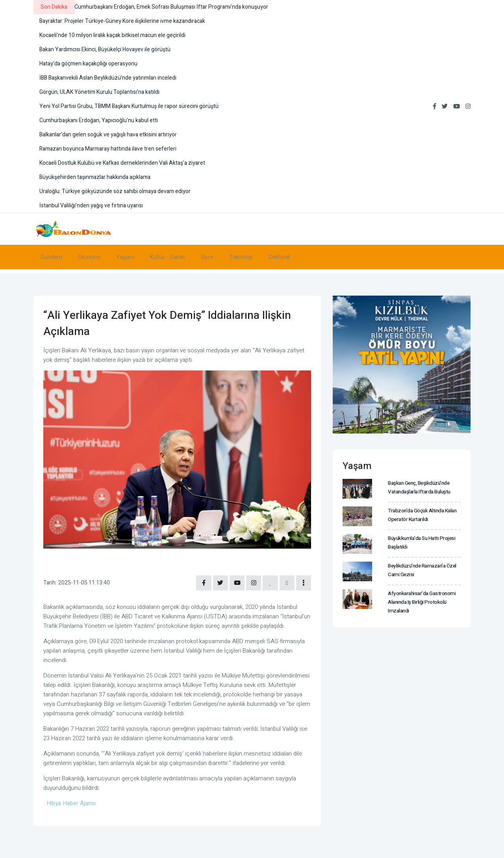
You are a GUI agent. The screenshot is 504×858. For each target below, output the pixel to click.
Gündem (51, 257)
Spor (207, 257)
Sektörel (279, 257)
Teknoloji (241, 257)
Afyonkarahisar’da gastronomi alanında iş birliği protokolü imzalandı (420, 602)
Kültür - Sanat (168, 257)
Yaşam (125, 257)
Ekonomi (89, 257)
